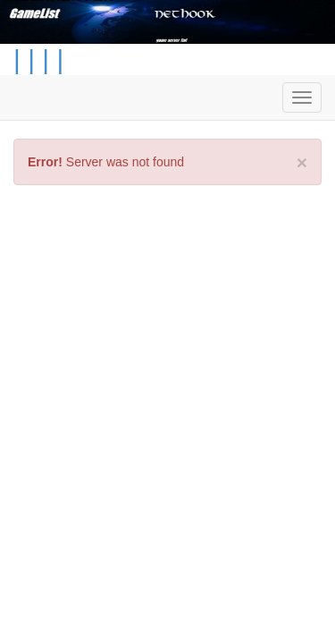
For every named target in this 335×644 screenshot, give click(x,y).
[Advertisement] (167, 371)
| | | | (38, 59)
